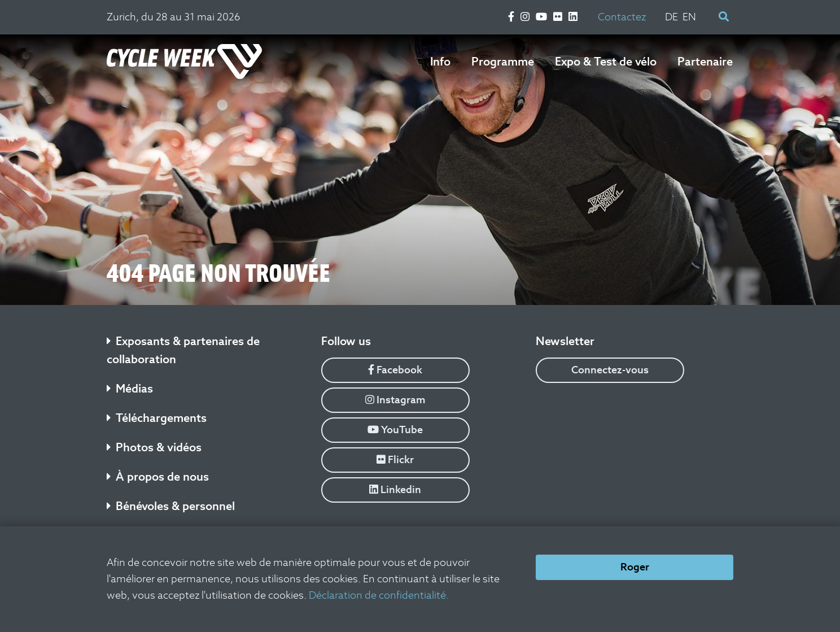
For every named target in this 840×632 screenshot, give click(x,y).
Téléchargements (157, 418)
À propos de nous (158, 477)
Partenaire (705, 62)
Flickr (395, 459)
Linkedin (395, 489)
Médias (130, 389)
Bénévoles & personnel (171, 506)
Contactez (622, 17)
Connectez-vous (610, 370)
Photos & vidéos (154, 447)
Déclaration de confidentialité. (379, 595)
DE (671, 17)
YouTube (395, 430)
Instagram (395, 400)
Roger (635, 567)
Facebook (395, 370)
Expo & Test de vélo (606, 62)
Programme (503, 62)
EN (689, 17)
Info (440, 62)
